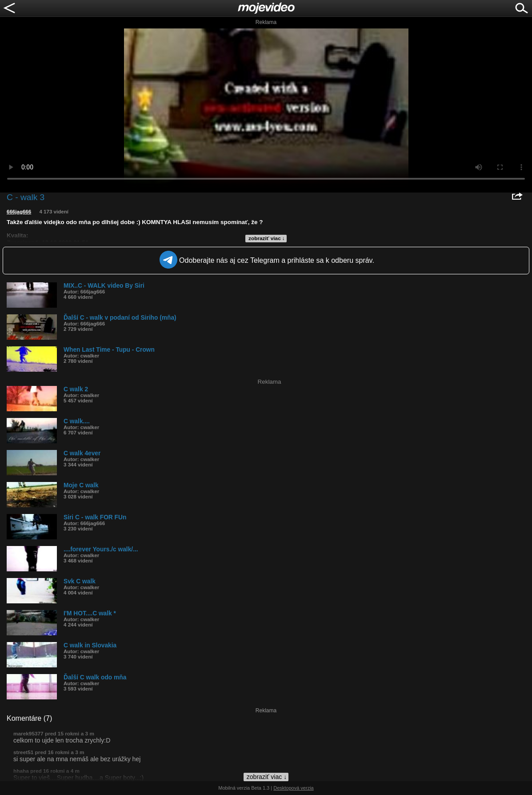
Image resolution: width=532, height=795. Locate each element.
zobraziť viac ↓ (267, 238)
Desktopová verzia (294, 788)
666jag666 (19, 212)
